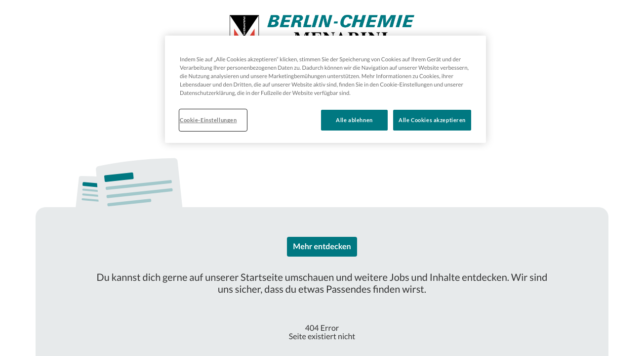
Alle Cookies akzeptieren (432, 120)
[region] (325, 89)
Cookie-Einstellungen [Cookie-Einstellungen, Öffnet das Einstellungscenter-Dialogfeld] (208, 120)
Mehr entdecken (322, 246)
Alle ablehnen (354, 120)
